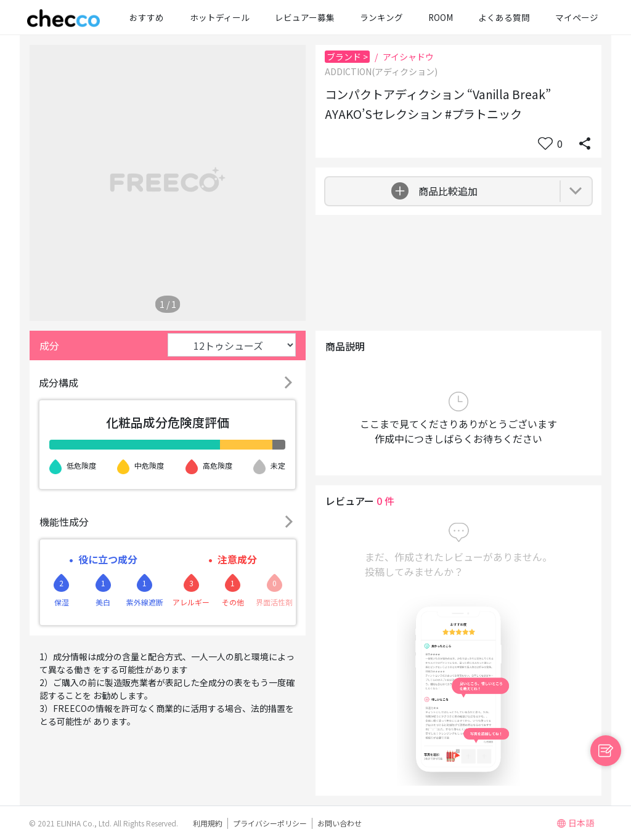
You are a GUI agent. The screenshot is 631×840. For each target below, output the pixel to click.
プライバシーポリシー (270, 823)
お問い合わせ (340, 823)
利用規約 (208, 823)
